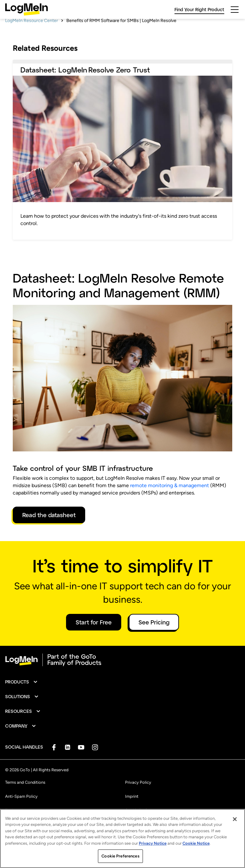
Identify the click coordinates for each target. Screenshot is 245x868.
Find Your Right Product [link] (199, 9)
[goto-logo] (122, 678)
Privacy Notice (153, 843)
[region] (122, 838)
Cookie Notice (196, 843)
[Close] (235, 819)
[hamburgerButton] (235, 10)
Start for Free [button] (94, 641)
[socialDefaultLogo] (54, 766)
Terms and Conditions (25, 801)
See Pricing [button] (154, 641)
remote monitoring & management (170, 504)
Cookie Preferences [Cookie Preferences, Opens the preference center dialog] (120, 856)
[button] (22, 700)
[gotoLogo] (26, 9)
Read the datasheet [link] (49, 533)
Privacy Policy (138, 801)
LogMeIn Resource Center (32, 39)
